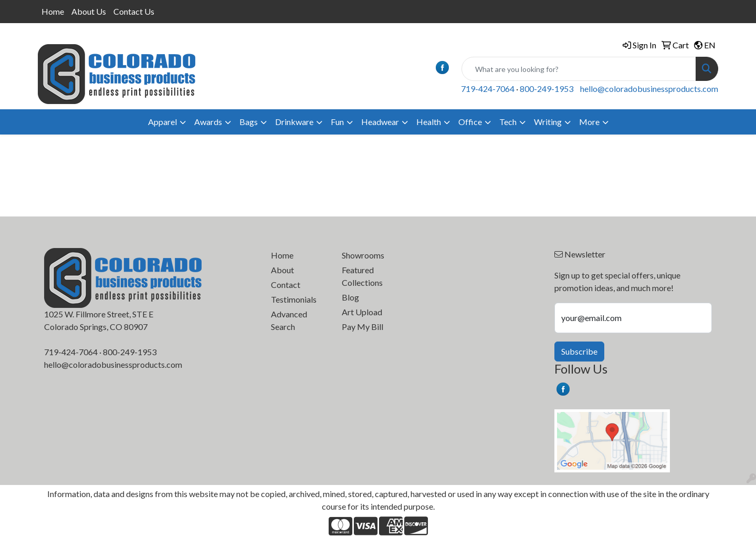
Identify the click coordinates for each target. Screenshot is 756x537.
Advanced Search (289, 320)
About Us (89, 11)
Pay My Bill (363, 327)
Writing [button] (548, 122)
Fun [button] (337, 122)
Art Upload (362, 312)
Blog (350, 297)
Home (53, 11)
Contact (286, 285)
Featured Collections (362, 276)
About (282, 270)
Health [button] (429, 122)
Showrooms (363, 255)
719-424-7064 (488, 89)
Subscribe (579, 351)
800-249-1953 (547, 89)
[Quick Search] (579, 69)
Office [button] (470, 122)
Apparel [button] (162, 122)
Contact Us (134, 11)
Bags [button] (249, 122)
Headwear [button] (380, 122)
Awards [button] (208, 122)
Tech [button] (508, 122)
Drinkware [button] (294, 122)
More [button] (589, 122)
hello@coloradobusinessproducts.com (649, 89)
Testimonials (294, 299)
